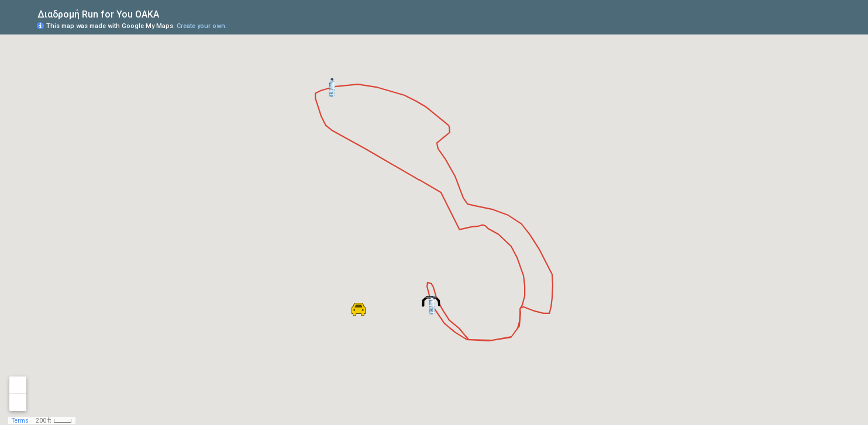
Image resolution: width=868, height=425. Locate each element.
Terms (20, 421)
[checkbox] (168, 13)
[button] (432, 305)
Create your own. (202, 26)
